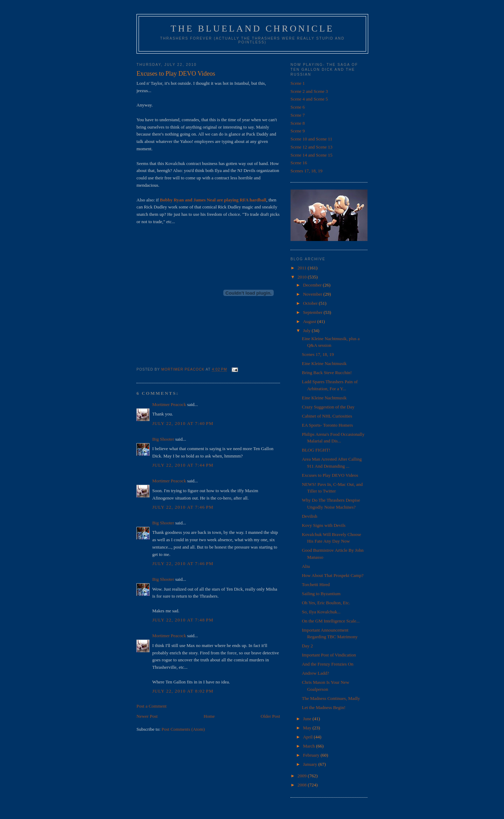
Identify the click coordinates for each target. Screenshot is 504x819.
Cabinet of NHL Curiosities (327, 416)
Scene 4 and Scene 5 (309, 99)
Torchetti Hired (316, 584)
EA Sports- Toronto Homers (327, 425)
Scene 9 (298, 131)
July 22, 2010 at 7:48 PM (183, 620)
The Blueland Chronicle (253, 29)
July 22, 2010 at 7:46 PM (183, 507)
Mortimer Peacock (169, 404)
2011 (303, 268)
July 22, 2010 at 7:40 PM (183, 423)
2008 (303, 785)
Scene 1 (298, 83)
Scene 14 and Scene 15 (311, 155)
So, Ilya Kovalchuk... (321, 612)
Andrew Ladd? (315, 673)
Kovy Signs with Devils (324, 525)
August (310, 321)
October (311, 303)
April (309, 737)
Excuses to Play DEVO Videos (330, 475)
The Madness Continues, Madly (331, 698)
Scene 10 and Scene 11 (311, 139)
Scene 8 (298, 123)
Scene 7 (298, 115)
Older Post (270, 716)
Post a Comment (152, 706)
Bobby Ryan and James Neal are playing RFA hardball (213, 200)
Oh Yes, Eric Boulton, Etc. (326, 603)
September (313, 312)
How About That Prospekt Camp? (332, 575)
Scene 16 (299, 163)
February (312, 755)
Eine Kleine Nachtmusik (324, 363)
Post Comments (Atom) (183, 729)
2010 (303, 277)
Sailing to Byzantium (321, 594)
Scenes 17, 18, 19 (306, 171)
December (313, 285)
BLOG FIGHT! (316, 450)
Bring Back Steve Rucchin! (327, 373)
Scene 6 (298, 107)
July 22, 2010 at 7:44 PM (183, 465)
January (311, 764)
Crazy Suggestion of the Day (328, 407)
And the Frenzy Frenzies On (327, 664)
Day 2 (307, 646)
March (310, 746)
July (307, 331)
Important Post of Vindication (329, 655)
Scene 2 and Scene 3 (309, 91)
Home (209, 716)
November (313, 294)
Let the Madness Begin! (324, 707)
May (308, 728)
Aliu (306, 566)
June (308, 719)
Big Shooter (163, 439)
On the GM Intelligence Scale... (331, 621)
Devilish (309, 516)
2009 (303, 776)
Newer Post (147, 716)
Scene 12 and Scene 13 (311, 147)
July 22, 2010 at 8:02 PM (183, 691)
